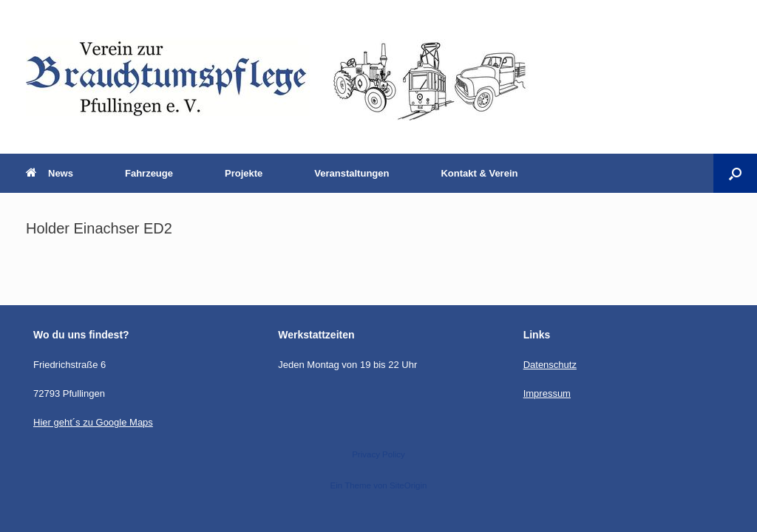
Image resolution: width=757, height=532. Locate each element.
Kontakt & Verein (479, 173)
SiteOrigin (408, 485)
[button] (735, 173)
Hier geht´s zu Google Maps (93, 422)
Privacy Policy (378, 454)
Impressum (547, 393)
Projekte (244, 173)
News (50, 173)
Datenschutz (550, 365)
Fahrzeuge (149, 173)
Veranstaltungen (352, 173)
